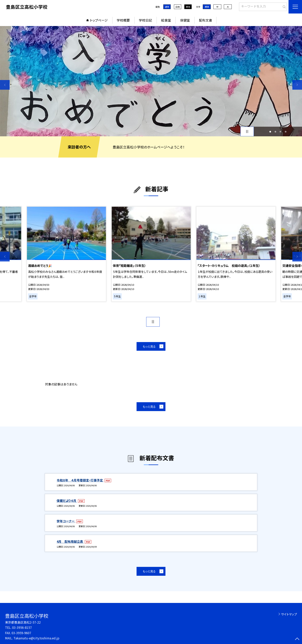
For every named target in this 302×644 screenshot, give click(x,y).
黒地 (188, 7)
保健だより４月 (67, 501)
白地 (178, 7)
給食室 (166, 20)
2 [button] (275, 132)
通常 (167, 7)
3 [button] (281, 132)
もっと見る (149, 346)
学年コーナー (66, 521)
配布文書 (206, 20)
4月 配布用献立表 (70, 541)
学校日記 (145, 20)
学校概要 (123, 20)
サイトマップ (289, 614)
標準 (207, 7)
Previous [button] (5, 85)
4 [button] (286, 132)
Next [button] (297, 85)
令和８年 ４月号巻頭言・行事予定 (80, 480)
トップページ (99, 20)
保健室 (185, 20)
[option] (151, 81)
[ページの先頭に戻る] (297, 639)
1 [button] (270, 132)
